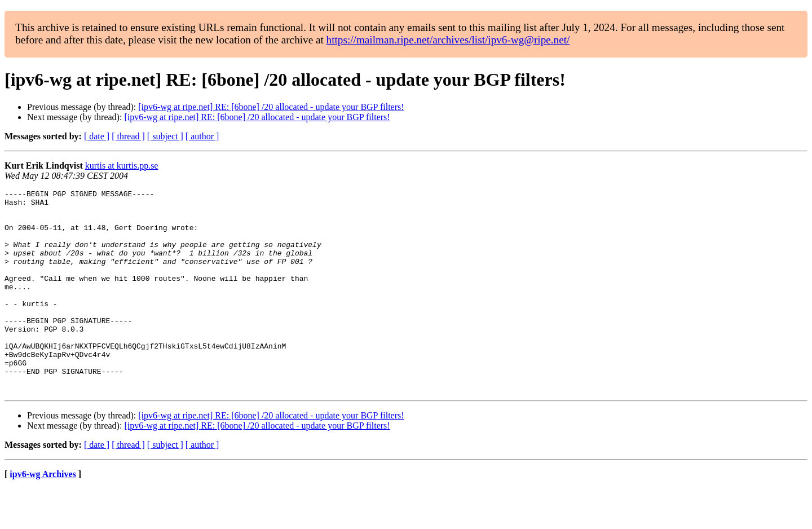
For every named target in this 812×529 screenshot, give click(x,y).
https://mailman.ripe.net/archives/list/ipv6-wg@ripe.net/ (448, 40)
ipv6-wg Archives (43, 515)
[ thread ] (128, 136)
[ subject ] (165, 136)
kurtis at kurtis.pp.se (122, 166)
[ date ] (97, 136)
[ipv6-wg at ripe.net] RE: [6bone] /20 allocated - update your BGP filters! (271, 107)
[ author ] (202, 136)
